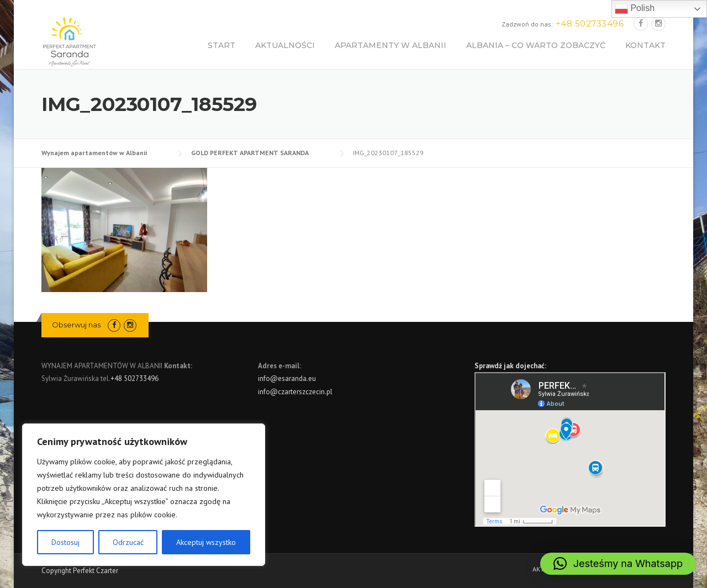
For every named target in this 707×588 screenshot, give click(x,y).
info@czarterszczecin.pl (295, 392)
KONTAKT (645, 45)
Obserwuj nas (76, 325)
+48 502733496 (134, 378)
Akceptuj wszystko (206, 542)
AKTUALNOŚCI (285, 45)
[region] (144, 495)
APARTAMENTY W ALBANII (391, 45)
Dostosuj (65, 542)
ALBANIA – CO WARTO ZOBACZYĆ (536, 45)
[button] (618, 564)
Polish (635, 9)
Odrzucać (128, 542)
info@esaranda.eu (287, 378)
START (221, 45)
